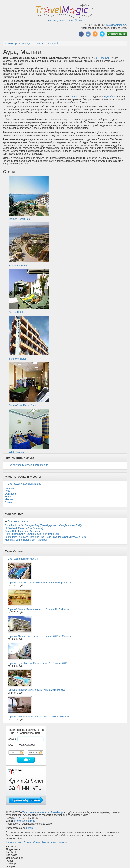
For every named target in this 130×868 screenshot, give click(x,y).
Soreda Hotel (16, 312)
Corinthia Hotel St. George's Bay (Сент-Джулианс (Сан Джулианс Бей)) (43, 525)
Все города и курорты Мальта (24, 484)
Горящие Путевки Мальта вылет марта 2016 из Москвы (38, 717)
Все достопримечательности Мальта (28, 465)
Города (27, 842)
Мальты (74, 97)
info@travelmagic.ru (116, 25)
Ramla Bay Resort (19, 266)
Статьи (79, 20)
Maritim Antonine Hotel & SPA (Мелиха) (26, 540)
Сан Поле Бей (102, 58)
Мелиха (9, 499)
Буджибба (109, 97)
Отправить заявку (117, 34)
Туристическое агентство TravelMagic (43, 812)
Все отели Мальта (18, 521)
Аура (7, 491)
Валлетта (10, 488)
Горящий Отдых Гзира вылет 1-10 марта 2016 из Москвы (39, 636)
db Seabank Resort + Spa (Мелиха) (24, 528)
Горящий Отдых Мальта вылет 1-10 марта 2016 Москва (38, 609)
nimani (30, 828)
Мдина (8, 497)
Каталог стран (14, 842)
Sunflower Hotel (17, 359)
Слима (8, 502)
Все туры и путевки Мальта (23, 559)
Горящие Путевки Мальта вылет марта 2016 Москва (37, 690)
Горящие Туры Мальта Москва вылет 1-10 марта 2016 (38, 663)
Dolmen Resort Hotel (20, 219)
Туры (70, 20)
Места (46, 842)
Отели (37, 842)
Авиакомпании (59, 842)
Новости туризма (56, 20)
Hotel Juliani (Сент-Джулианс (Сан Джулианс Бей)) (33, 534)
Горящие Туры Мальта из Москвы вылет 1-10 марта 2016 (39, 583)
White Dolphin (16, 452)
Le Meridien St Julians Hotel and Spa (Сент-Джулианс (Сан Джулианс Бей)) (46, 537)
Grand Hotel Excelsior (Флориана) (23, 531)
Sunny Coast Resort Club (22, 405)
